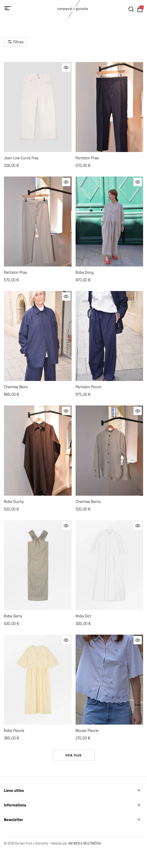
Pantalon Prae (87, 158)
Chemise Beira (16, 387)
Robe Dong (85, 272)
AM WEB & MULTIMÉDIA (85, 843)
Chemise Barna (88, 501)
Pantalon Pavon (88, 387)
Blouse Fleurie (87, 730)
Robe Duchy (14, 501)
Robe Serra (13, 616)
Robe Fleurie (14, 730)
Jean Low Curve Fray (21, 158)
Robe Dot (83, 616)
